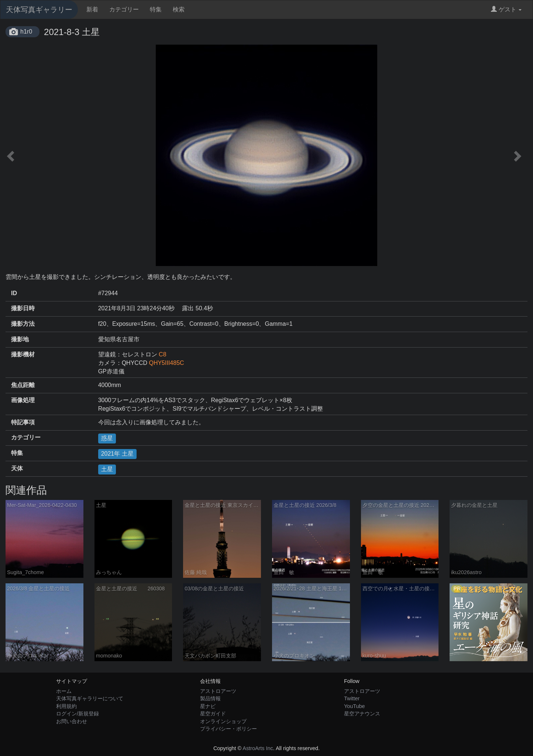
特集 (156, 9)
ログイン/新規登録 (78, 714)
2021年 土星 (117, 454)
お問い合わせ (72, 721)
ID (14, 293)
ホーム (64, 691)
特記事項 (23, 422)
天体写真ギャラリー (39, 10)
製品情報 (210, 698)
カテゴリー (124, 9)
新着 (92, 9)
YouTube (355, 706)
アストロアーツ (218, 691)
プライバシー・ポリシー (228, 729)
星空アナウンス (362, 714)
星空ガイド (213, 714)
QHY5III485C (166, 363)
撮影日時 (23, 308)
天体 (17, 468)
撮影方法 (23, 324)
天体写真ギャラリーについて (90, 698)
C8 (162, 354)
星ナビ (208, 706)
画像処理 (23, 400)
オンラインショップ (223, 721)
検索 (179, 9)
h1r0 (26, 32)
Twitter (352, 698)
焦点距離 (23, 385)
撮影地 (20, 339)
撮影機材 (23, 354)
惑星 (107, 438)
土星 (107, 469)
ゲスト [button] (506, 9)
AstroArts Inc (258, 748)
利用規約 (66, 706)
